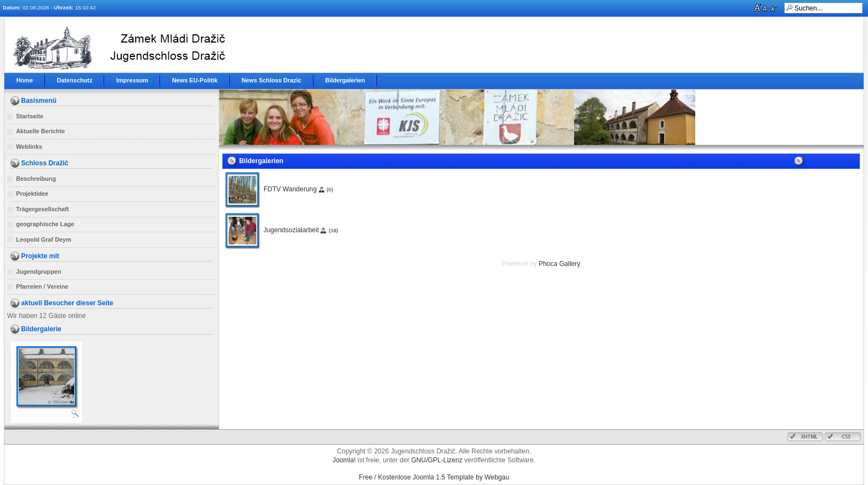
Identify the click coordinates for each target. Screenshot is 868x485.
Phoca (548, 264)
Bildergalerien (345, 80)
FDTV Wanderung (290, 189)
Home (24, 80)
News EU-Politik (195, 80)
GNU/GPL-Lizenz (437, 460)
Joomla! (344, 460)
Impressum (132, 80)
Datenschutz (75, 80)
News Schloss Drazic (271, 80)
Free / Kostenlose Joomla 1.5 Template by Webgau (434, 477)
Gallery (570, 264)
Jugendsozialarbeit (291, 230)
